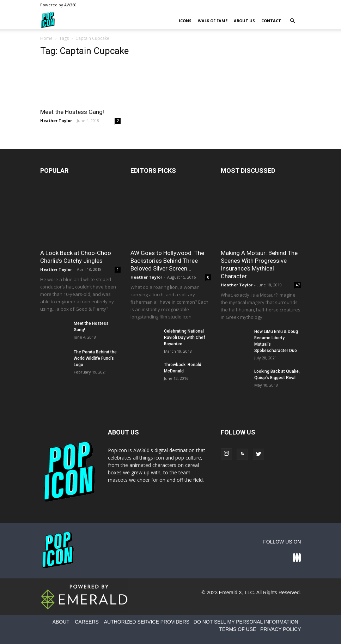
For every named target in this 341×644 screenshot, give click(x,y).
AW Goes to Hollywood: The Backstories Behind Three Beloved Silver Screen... (167, 261)
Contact (271, 21)
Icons (185, 21)
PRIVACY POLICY (281, 629)
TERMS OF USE (238, 629)
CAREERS (87, 622)
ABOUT (61, 622)
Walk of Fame (213, 21)
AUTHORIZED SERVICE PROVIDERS (147, 622)
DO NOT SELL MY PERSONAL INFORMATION (246, 622)
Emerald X (230, 593)
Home (46, 38)
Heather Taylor (56, 120)
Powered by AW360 (58, 5)
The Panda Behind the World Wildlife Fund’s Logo (95, 358)
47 (298, 285)
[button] (293, 21)
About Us (244, 21)
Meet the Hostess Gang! (72, 112)
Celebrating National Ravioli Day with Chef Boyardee (185, 338)
